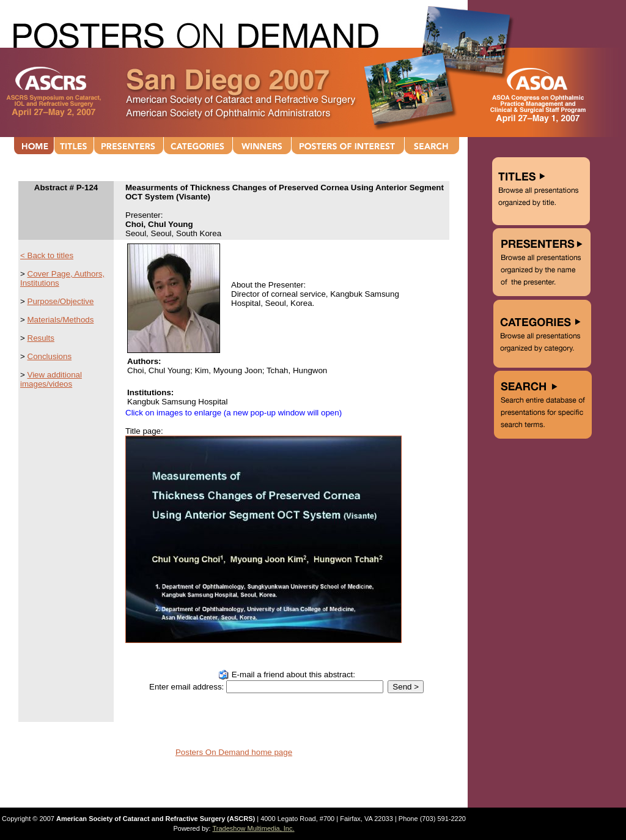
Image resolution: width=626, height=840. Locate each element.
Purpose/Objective (61, 301)
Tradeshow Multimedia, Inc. (253, 828)
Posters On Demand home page (234, 752)
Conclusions (50, 356)
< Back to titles (47, 255)
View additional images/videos (51, 379)
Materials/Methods (61, 320)
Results (41, 338)
